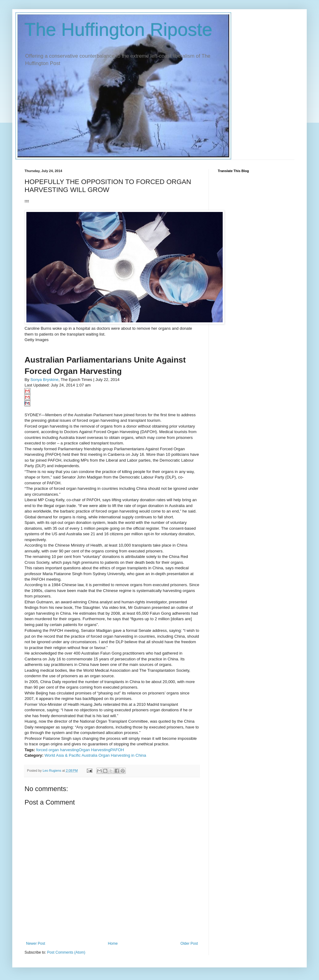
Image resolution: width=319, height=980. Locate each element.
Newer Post (36, 943)
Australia (89, 755)
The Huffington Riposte (119, 30)
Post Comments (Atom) (66, 952)
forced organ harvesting (58, 750)
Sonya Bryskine (44, 380)
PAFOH (117, 750)
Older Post (189, 943)
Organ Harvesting (94, 750)
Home (113, 943)
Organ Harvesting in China (122, 755)
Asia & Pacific (68, 755)
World (50, 755)
